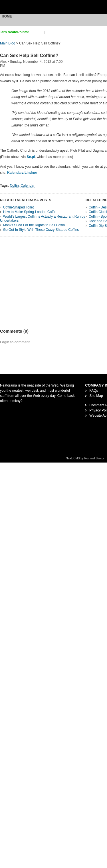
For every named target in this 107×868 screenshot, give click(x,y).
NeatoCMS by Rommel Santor (85, 458)
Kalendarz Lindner (22, 173)
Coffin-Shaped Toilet (19, 207)
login (49, 32)
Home (7, 16)
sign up (37, 32)
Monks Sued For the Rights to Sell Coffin (34, 225)
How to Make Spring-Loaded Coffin (30, 212)
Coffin (14, 186)
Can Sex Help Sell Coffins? (29, 55)
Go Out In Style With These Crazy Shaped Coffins (41, 230)
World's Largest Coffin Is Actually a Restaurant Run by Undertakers (43, 219)
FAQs (94, 391)
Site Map (96, 396)
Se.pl (31, 157)
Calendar (28, 186)
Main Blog (8, 43)
